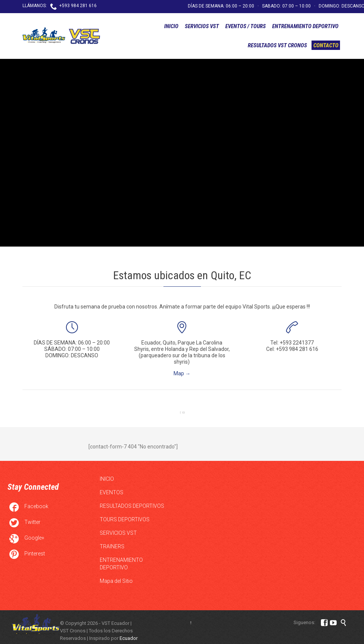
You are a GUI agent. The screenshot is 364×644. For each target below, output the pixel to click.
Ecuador (129, 638)
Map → (182, 373)
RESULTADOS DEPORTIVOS (132, 506)
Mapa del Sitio (116, 581)
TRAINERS (112, 546)
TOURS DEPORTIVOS (125, 519)
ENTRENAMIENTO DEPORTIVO (121, 564)
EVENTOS (112, 492)
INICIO (107, 479)
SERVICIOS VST (118, 533)
